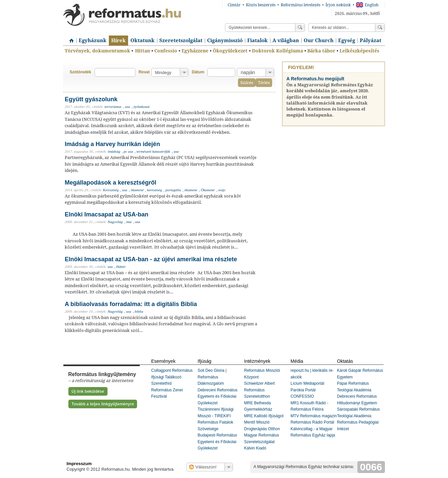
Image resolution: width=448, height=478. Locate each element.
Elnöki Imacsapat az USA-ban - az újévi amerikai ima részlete (151, 259)
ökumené (137, 190)
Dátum (198, 72)
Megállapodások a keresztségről (111, 183)
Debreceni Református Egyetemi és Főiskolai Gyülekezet (218, 397)
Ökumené (208, 190)
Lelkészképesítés (359, 51)
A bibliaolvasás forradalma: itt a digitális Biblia (131, 304)
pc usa (128, 151)
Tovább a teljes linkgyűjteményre (103, 404)
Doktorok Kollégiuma (277, 51)
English (367, 5)
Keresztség (111, 190)
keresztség (154, 190)
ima (129, 222)
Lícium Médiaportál (307, 383)
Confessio (166, 51)
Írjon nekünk (338, 5)
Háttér (121, 267)
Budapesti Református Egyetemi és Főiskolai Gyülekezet (218, 442)
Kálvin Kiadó (255, 448)
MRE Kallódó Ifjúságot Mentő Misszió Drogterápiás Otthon (264, 422)
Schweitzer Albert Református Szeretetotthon (260, 390)
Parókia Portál (303, 390)
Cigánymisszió (225, 40)
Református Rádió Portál (312, 422)
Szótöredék (80, 72)
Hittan (143, 51)
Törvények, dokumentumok (97, 51)
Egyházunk (93, 40)
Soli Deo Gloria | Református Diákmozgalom (212, 377)
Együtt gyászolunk (91, 99)
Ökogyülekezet (230, 51)
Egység (347, 40)
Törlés (264, 83)
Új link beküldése (88, 391)
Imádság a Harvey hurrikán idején (112, 144)
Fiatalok (258, 40)
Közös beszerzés (261, 5)
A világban (286, 40)
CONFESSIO (302, 396)
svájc (222, 190)
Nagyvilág (115, 222)
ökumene (191, 190)
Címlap (70, 38)
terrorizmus (113, 107)
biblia (139, 311)
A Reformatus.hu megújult (315, 79)
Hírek (118, 40)
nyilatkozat (141, 107)
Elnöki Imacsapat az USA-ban (107, 214)
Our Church (319, 40)
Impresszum (79, 464)
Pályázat (371, 40)
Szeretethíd (161, 383)
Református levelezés (300, 5)
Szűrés (247, 83)
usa (128, 107)
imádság (114, 151)
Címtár (234, 5)
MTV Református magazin (314, 416)
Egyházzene (195, 51)
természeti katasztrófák (153, 151)
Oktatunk (143, 40)
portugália (173, 190)
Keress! (380, 28)
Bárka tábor (321, 51)
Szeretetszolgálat (181, 40)
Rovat (144, 72)
